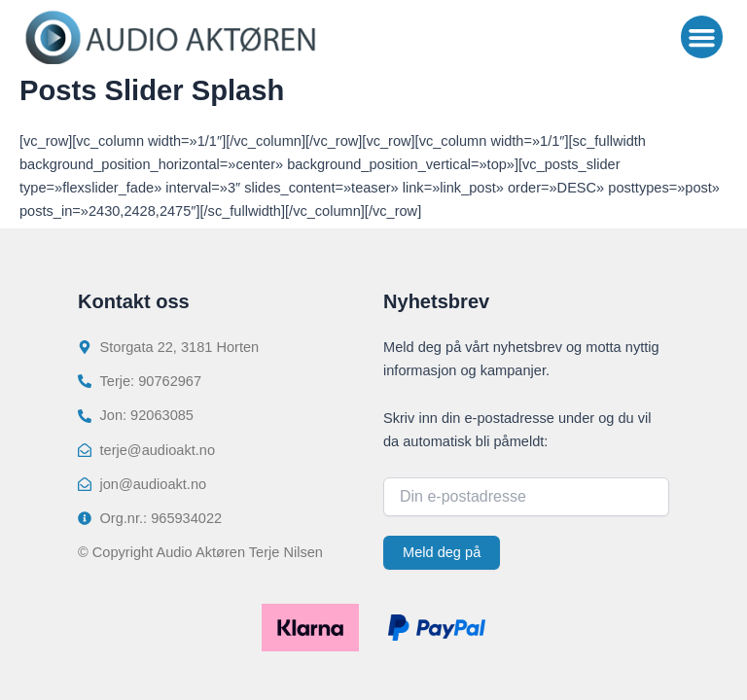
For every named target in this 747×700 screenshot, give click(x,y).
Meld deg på (442, 552)
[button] (702, 37)
